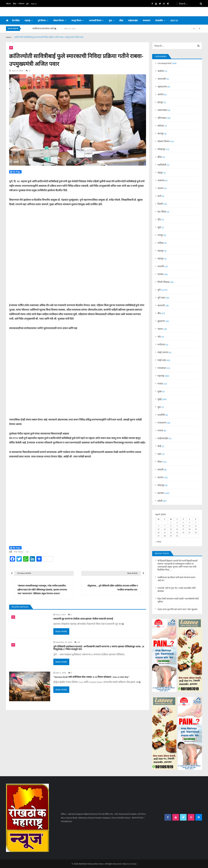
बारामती (161, 305)
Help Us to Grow (129, 864)
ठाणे (159, 196)
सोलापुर (161, 485)
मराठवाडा (162, 368)
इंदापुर (160, 102)
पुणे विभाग (42, 21)
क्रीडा (15, 4)
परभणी (161, 266)
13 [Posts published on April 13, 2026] (159, 529)
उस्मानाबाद (162, 110)
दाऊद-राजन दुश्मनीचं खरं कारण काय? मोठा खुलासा (177, 609)
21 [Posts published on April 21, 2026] (165, 533)
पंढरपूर (160, 251)
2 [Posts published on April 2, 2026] (177, 523)
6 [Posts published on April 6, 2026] (158, 526)
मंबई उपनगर (163, 352)
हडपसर (161, 493)
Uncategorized (164, 63)
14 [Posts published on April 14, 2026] (165, 529)
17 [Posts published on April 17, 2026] (183, 529)
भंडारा (160, 329)
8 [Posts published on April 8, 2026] (171, 526)
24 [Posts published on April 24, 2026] (183, 533)
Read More (61, 631)
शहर (159, 454)
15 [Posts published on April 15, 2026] (171, 529)
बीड (159, 313)
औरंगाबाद (162, 118)
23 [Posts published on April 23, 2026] (177, 533)
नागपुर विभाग (76, 21)
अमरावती (162, 79)
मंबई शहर (162, 360)
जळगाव (161, 180)
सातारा (160, 477)
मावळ (160, 384)
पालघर (160, 274)
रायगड (160, 431)
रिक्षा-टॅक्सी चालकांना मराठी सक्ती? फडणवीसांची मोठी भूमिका (178, 600)
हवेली (160, 501)
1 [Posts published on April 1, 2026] (171, 523)
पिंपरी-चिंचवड (163, 282)
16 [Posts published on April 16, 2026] (177, 529)
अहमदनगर (162, 87)
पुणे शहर (161, 298)
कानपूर (161, 134)
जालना (161, 188)
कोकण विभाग (58, 21)
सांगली (160, 470)
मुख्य (160, 391)
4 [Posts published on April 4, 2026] (189, 523)
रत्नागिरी (161, 415)
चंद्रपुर (160, 173)
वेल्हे (159, 446)
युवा (27, 4)
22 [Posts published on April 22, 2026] (171, 533)
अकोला (161, 71)
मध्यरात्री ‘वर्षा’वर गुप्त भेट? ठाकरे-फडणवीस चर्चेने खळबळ (176, 590)
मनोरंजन (21, 4)
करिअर (8, 4)
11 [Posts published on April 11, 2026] (189, 526)
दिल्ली (160, 204)
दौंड (159, 219)
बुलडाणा (161, 321)
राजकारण (146, 21)
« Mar (158, 542)
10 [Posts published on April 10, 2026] (183, 526)
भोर (159, 337)
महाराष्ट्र (27, 21)
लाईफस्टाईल (133, 21)
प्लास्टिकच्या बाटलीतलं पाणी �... (45, 29)
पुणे (11, 48)
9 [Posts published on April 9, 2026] (177, 526)
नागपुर (160, 235)
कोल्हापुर (161, 149)
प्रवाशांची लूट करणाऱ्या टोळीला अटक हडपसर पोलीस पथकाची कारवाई (83, 619)
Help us (174, 21)
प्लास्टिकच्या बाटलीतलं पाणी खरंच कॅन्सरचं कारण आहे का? (176, 579)
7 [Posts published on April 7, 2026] (165, 526)
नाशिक (161, 243)
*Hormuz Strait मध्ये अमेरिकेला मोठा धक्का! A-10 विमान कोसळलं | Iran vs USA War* (91, 677)
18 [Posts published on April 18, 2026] (189, 529)
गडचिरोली (162, 165)
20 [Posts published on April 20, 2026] (159, 533)
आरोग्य (161, 94)
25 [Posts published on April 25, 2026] (189, 533)
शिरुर (160, 462)
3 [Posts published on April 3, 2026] (183, 523)
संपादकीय (159, 21)
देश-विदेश (16, 21)
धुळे (159, 227)
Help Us (34, 4)
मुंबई (159, 399)
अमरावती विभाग (95, 21)
